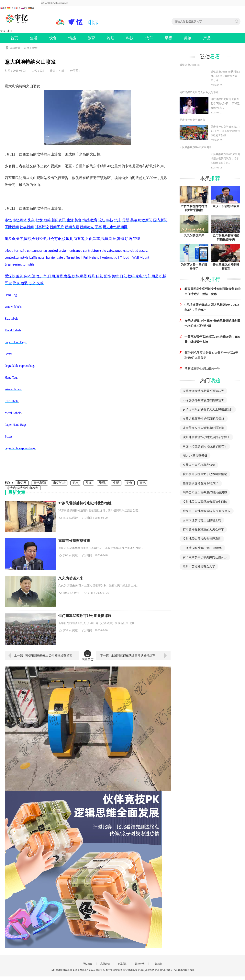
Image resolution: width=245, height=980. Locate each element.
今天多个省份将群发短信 (199, 465)
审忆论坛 (59, 483)
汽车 (149, 38)
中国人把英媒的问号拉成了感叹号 (205, 446)
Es (10, 8)
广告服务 (157, 964)
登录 (3, 31)
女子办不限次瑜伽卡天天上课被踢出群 (208, 409)
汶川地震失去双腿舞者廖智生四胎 (205, 502)
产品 (207, 38)
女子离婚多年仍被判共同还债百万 (205, 557)
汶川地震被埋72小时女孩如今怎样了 (206, 437)
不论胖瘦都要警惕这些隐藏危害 (203, 400)
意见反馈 (105, 964)
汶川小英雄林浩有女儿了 (199, 566)
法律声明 (140, 964)
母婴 (168, 38)
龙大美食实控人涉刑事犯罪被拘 (203, 428)
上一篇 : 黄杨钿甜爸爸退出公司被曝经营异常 (43, 655)
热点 (76, 483)
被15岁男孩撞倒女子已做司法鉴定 (205, 474)
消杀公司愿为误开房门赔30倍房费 (205, 493)
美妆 (188, 38)
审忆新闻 (40, 483)
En (3, 8)
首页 (14, 38)
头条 (89, 483)
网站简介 (88, 964)
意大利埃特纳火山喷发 (23, 488)
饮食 (53, 38)
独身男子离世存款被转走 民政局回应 (207, 511)
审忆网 (22, 483)
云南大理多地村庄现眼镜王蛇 (202, 520)
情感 (72, 38)
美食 (129, 483)
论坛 (111, 38)
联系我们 (123, 964)
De (31, 8)
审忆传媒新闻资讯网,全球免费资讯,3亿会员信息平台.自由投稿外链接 (159, 970)
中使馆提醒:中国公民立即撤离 (202, 548)
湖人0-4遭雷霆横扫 (195, 456)
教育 (91, 38)
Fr (17, 8)
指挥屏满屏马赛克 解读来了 (201, 483)
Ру (24, 8)
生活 (34, 38)
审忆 (143, 483)
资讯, (103, 483)
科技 (130, 38)
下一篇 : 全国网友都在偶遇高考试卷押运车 (128, 655)
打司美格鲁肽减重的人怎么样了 (203, 530)
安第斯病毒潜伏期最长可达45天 (203, 391)
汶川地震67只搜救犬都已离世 (202, 539)
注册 (10, 31)
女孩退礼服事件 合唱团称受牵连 (204, 419)
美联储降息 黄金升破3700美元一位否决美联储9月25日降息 (211, 355)
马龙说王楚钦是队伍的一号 (202, 369)
